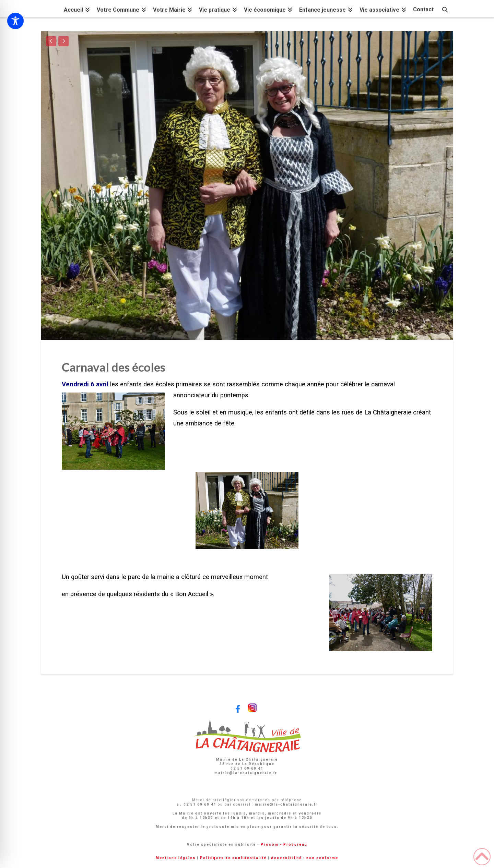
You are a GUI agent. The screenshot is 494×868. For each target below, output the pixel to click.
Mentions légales (176, 858)
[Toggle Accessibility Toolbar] (15, 21)
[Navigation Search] (445, 9)
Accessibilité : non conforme (305, 858)
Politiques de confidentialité (233, 858)
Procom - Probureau (284, 845)
